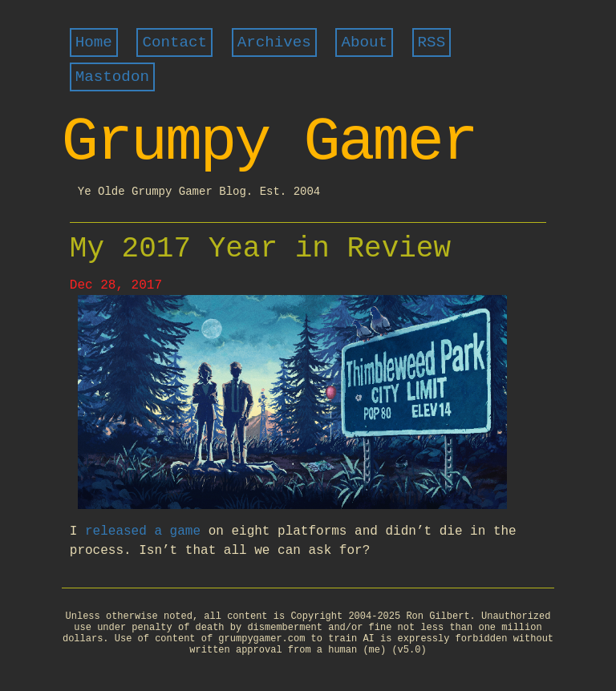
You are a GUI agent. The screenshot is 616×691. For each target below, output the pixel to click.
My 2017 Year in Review (260, 249)
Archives (274, 42)
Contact (174, 42)
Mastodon (112, 77)
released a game (143, 531)
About (364, 42)
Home (94, 42)
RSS (432, 42)
